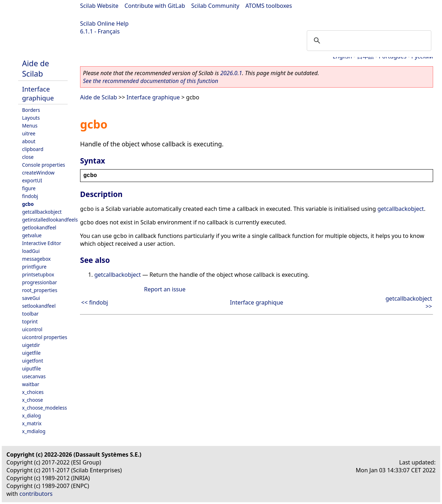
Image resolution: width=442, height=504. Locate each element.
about (29, 141)
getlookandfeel (39, 227)
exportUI (32, 180)
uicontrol (32, 329)
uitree (29, 133)
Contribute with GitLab (155, 6)
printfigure (34, 267)
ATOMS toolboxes (269, 6)
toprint (30, 321)
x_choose (33, 400)
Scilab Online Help (104, 24)
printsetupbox (38, 274)
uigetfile (31, 353)
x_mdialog (34, 431)
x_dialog (31, 415)
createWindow (38, 173)
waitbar (31, 384)
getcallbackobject (42, 212)
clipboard (33, 149)
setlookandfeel (39, 306)
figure (29, 188)
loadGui (31, 251)
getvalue (32, 235)
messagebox (36, 259)
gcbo (28, 204)
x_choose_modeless (44, 408)
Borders (31, 110)
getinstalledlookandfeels (50, 220)
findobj (30, 196)
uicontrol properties (45, 337)
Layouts (31, 118)
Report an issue (165, 289)
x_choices (33, 392)
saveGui (31, 298)
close (28, 157)
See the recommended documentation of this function (151, 81)
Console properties (44, 165)
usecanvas (34, 376)
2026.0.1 (231, 73)
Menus (30, 126)
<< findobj (94, 302)
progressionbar (40, 282)
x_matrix (32, 423)
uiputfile (31, 368)
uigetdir (31, 345)
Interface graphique (38, 93)
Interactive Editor (42, 243)
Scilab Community (215, 6)
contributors (36, 494)
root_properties (40, 290)
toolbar (30, 314)
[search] (368, 41)
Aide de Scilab (36, 68)
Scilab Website (99, 6)
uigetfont (33, 361)
